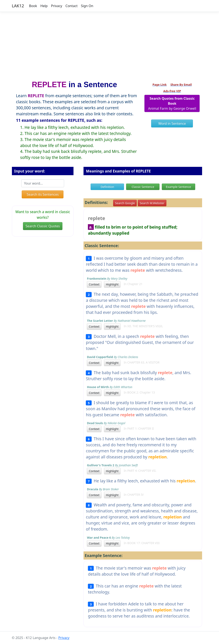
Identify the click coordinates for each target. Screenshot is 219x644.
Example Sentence (178, 187)
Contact (72, 6)
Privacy (56, 6)
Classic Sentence (143, 187)
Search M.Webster (152, 203)
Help (44, 6)
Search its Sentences (43, 194)
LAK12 (18, 6)
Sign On (87, 6)
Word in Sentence (172, 123)
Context (94, 284)
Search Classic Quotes (43, 226)
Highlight (112, 284)
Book (33, 6)
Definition (107, 187)
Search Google (125, 203)
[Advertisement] (109, 44)
